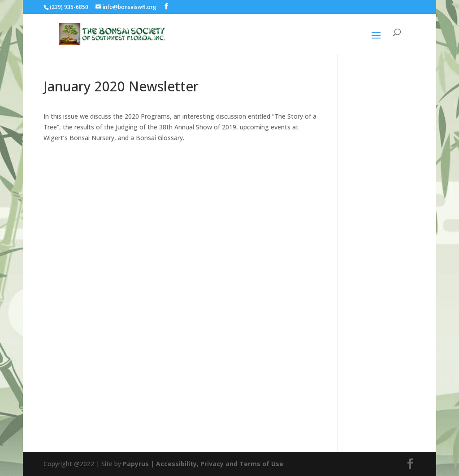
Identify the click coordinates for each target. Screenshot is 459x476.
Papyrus (136, 464)
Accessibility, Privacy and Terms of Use (220, 464)
